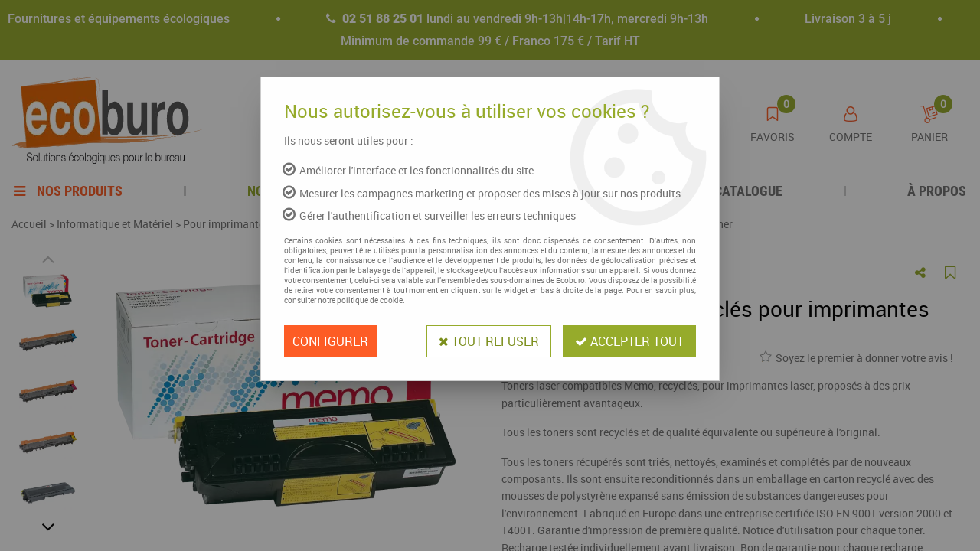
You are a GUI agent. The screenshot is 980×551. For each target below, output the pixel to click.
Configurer (330, 341)
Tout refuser (489, 341)
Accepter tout (629, 341)
